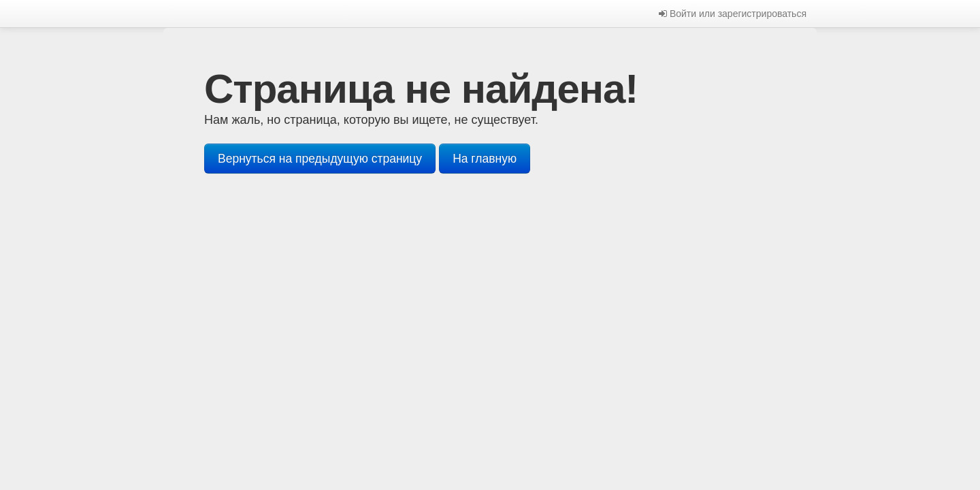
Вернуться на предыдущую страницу (320, 159)
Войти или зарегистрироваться (733, 14)
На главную (485, 159)
